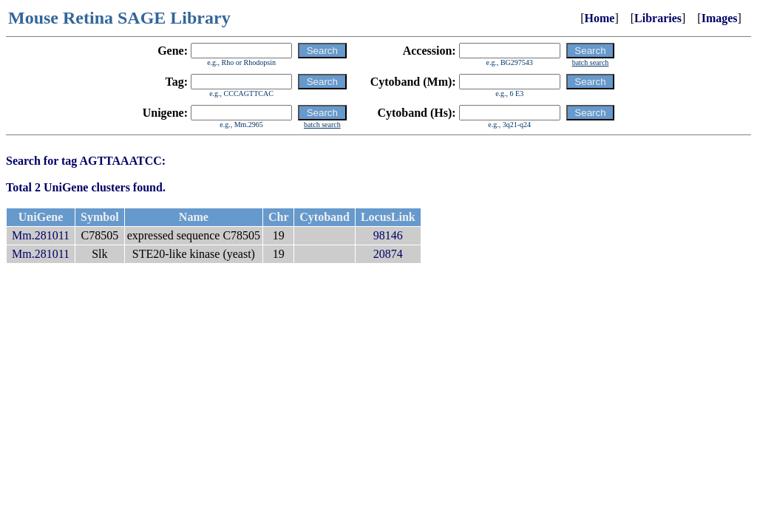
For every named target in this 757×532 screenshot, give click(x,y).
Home (600, 18)
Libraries (658, 18)
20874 (388, 254)
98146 (388, 235)
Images (720, 18)
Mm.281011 (41, 235)
